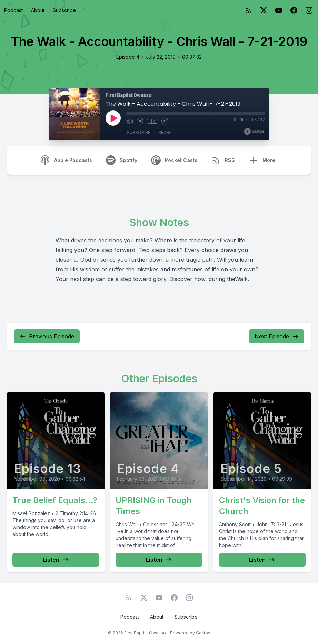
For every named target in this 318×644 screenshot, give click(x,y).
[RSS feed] (248, 10)
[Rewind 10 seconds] (140, 121)
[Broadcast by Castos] (254, 132)
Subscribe (64, 10)
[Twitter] (264, 10)
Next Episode (277, 336)
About (38, 10)
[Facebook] (294, 10)
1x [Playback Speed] (153, 121)
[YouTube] (279, 10)
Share (165, 132)
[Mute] (130, 121)
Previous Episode (47, 336)
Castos (203, 633)
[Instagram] (309, 10)
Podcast (13, 10)
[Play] (113, 118)
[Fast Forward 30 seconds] (165, 121)
